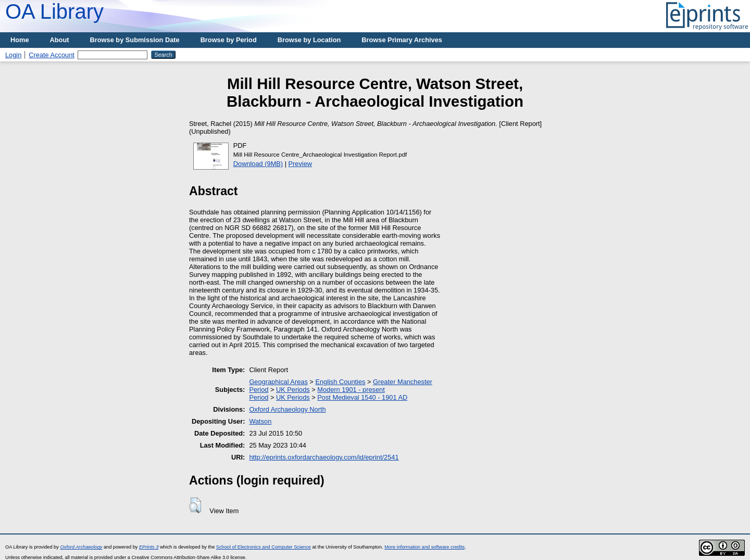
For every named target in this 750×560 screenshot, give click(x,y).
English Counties (340, 382)
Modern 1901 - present (351, 390)
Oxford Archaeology (81, 547)
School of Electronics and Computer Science (264, 547)
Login (13, 55)
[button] (195, 505)
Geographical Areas (278, 382)
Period (259, 390)
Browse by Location (309, 40)
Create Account (52, 55)
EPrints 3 (149, 547)
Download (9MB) (258, 164)
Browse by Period (229, 40)
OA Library (54, 11)
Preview (301, 164)
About (60, 40)
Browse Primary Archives (402, 40)
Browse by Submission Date (135, 40)
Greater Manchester (403, 382)
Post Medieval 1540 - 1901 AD (362, 397)
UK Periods (293, 390)
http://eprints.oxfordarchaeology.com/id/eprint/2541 (324, 457)
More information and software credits (424, 547)
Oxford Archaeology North (287, 409)
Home (20, 40)
